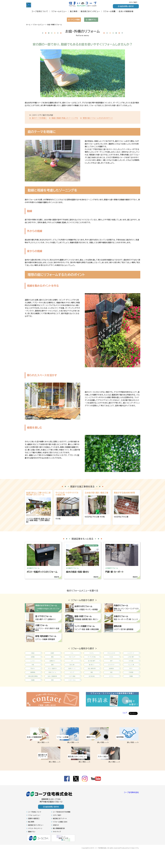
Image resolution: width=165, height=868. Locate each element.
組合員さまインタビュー (90, 11)
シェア (125, 729)
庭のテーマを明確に (39, 118)
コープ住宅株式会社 (131, 808)
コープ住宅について (40, 11)
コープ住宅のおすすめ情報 (62, 828)
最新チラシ (91, 20)
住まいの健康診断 (126, 11)
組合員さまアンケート (60, 834)
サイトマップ (57, 848)
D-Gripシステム (134, 864)
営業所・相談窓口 (34, 834)
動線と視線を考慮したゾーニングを (65, 118)
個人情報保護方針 (59, 844)
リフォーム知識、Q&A (60, 838)
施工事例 (74, 11)
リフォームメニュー (59, 11)
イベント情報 (74, 20)
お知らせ (56, 841)
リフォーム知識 (109, 11)
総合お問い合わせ (126, 6)
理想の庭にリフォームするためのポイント (98, 118)
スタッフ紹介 (133, 2)
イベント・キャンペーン (35, 844)
